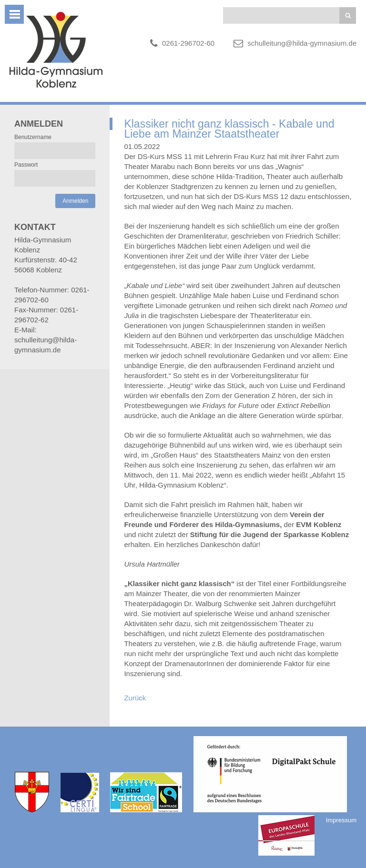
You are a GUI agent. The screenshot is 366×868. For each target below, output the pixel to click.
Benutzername (33, 137)
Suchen (348, 15)
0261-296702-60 (188, 43)
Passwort (26, 165)
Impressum (341, 820)
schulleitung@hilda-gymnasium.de (302, 43)
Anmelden (75, 201)
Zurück (135, 698)
